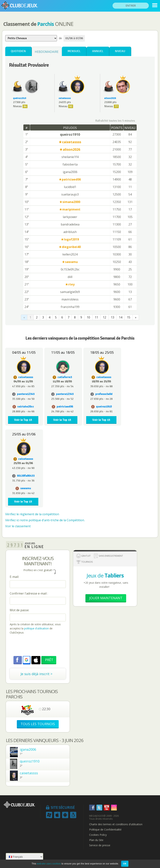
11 (96, 317)
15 (129, 317)
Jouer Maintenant (106, 598)
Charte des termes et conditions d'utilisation (116, 824)
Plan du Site (96, 840)
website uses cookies (49, 864)
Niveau (120, 51)
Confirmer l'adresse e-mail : (29, 593)
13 (113, 317)
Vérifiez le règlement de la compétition (32, 514)
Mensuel (74, 51)
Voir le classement (18, 526)
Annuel (98, 51)
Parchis (46, 24)
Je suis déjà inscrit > (36, 674)
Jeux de (105, 575)
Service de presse (100, 845)
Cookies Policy (98, 835)
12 (104, 317)
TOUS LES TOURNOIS (38, 724)
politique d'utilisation (36, 628)
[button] (27, 660)
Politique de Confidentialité (105, 830)
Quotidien (18, 51)
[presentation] (38, 646)
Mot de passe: (19, 610)
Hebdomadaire (47, 52)
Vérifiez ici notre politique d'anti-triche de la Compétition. (45, 520)
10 (88, 317)
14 (121, 317)
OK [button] (125, 864)
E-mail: (14, 577)
